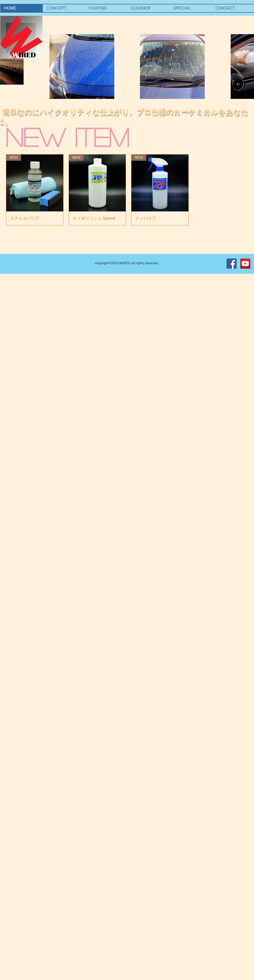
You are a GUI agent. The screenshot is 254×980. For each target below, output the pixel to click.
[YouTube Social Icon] (245, 264)
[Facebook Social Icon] (232, 264)
